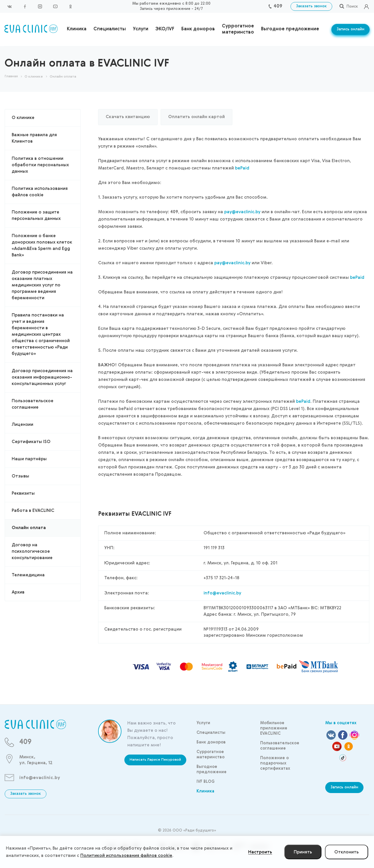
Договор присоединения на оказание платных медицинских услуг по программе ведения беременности (42, 285)
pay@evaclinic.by (242, 212)
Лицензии (22, 425)
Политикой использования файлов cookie (126, 856)
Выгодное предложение (290, 29)
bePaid (242, 168)
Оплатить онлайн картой (196, 117)
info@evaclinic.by (222, 593)
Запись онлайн (350, 29)
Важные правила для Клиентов (34, 138)
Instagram (40, 6)
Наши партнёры (29, 459)
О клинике (23, 118)
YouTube (55, 6)
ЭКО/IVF (165, 29)
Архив (18, 592)
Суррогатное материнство (238, 29)
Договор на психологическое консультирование (32, 551)
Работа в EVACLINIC (33, 511)
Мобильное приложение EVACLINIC (274, 728)
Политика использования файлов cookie (40, 192)
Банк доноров (198, 29)
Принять (303, 852)
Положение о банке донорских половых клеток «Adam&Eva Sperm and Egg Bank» (42, 245)
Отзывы (20, 476)
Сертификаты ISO (31, 442)
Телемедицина (28, 575)
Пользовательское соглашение (33, 404)
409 (278, 6)
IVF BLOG (206, 782)
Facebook (25, 6)
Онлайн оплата (29, 528)
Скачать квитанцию (128, 117)
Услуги (141, 29)
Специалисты (110, 29)
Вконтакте (10, 6)
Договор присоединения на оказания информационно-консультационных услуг (42, 377)
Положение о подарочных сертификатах (275, 763)
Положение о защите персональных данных (36, 215)
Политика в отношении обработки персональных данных (40, 165)
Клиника (77, 29)
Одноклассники (70, 6)
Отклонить (347, 852)
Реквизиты (23, 493)
